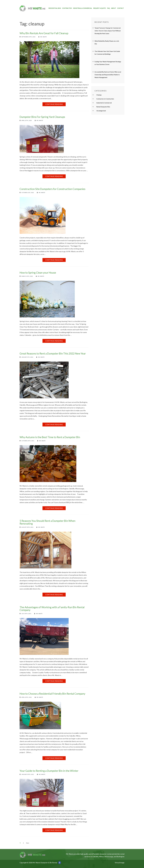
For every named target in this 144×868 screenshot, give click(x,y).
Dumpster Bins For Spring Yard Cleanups (42, 117)
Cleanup (99, 95)
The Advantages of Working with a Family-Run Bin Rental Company (52, 609)
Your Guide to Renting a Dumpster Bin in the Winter (49, 771)
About (113, 8)
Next (28, 843)
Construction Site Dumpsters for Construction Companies (52, 189)
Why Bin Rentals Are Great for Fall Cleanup (44, 33)
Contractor (67, 8)
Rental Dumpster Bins (103, 107)
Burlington (121, 857)
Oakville (95, 857)
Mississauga (109, 857)
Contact (120, 8)
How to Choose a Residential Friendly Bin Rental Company (52, 694)
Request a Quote (99, 8)
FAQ (108, 8)
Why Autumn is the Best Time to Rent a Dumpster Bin (50, 437)
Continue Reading (54, 104)
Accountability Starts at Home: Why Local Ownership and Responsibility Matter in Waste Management (108, 75)
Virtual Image (120, 863)
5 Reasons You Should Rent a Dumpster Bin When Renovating (47, 522)
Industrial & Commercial (82, 8)
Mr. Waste (43, 37)
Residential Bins (55, 8)
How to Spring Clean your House (38, 273)
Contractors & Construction (105, 99)
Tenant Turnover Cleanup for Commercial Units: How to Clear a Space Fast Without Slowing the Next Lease (108, 31)
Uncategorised (101, 111)
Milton (101, 857)
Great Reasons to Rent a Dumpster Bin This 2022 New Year (53, 353)
